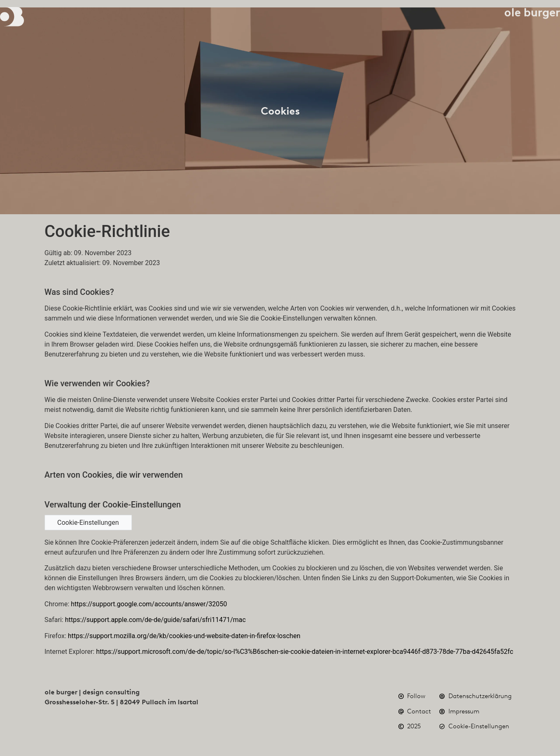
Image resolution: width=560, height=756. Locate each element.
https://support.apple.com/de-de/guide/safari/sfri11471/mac (155, 620)
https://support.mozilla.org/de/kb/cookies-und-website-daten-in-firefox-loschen (184, 636)
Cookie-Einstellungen (88, 523)
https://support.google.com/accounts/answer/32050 (149, 604)
